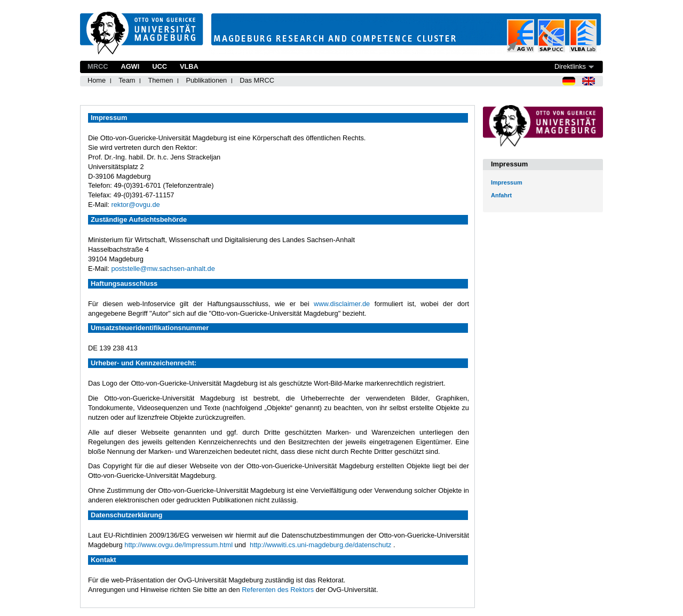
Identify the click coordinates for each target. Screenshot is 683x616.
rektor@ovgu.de (135, 205)
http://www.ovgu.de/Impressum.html (178, 545)
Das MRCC (257, 80)
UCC (160, 66)
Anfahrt (501, 195)
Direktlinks (570, 66)
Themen (160, 80)
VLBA (189, 66)
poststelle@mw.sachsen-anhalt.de (163, 269)
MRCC (98, 66)
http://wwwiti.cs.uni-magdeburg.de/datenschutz (320, 545)
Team (127, 80)
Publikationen (206, 80)
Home (97, 80)
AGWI (130, 66)
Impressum (507, 182)
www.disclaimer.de (342, 304)
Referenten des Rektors (278, 590)
